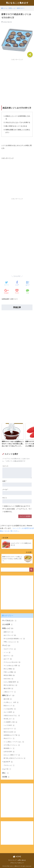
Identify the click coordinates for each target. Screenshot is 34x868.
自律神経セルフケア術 (12, 735)
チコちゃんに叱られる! (12, 662)
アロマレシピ (9, 765)
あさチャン (9, 656)
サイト (5, 498)
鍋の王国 (8, 699)
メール (5, 489)
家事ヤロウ (14, 299)
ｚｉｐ (7, 652)
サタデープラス (10, 649)
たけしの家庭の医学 (11, 682)
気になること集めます (17, 3)
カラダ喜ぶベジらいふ (12, 745)
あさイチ (8, 659)
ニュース (7, 769)
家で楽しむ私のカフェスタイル (15, 758)
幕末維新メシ (9, 748)
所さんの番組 (9, 669)
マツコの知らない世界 (12, 666)
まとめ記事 (8, 625)
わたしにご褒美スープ (12, 755)
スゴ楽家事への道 (11, 722)
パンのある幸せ (10, 709)
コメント (5, 466)
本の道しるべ (9, 719)
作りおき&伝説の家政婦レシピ (14, 639)
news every (9, 679)
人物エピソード (10, 692)
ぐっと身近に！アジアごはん (14, 742)
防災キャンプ (9, 706)
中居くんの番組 (10, 672)
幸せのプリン (9, 739)
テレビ (6, 646)
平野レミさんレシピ (11, 642)
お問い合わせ (22, 860)
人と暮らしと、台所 (11, 702)
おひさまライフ (10, 729)
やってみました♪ (9, 621)
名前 (4, 481)
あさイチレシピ (10, 635)
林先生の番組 (9, 675)
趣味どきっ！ (8, 696)
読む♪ (6, 773)
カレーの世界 (9, 712)
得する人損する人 (11, 685)
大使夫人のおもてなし (12, 716)
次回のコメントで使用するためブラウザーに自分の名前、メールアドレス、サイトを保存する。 (17, 509)
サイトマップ (12, 860)
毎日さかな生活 (10, 732)
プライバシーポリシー (17, 863)
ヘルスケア (8, 762)
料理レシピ (8, 628)
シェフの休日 (9, 725)
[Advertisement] (17, 79)
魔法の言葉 (9, 689)
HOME (17, 857)
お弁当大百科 (9, 752)
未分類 (6, 777)
